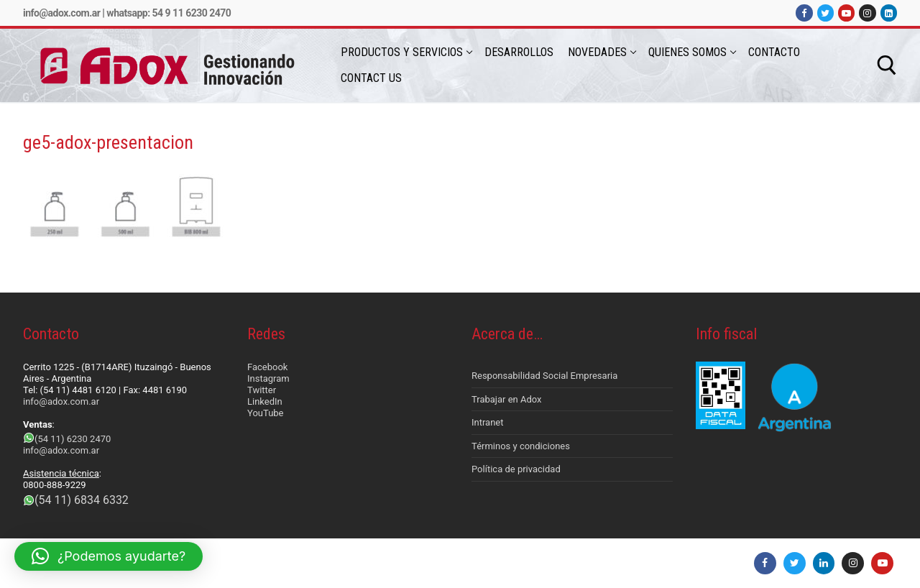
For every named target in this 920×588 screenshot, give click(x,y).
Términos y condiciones (521, 446)
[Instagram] (867, 13)
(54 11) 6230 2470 (73, 439)
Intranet (488, 422)
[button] (109, 556)
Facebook (267, 367)
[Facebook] (804, 13)
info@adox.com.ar (61, 13)
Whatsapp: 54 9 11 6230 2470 (169, 13)
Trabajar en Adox (507, 399)
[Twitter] (825, 13)
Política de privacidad (516, 469)
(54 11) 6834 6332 (82, 500)
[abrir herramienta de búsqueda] (887, 65)
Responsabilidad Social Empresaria (544, 376)
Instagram (268, 378)
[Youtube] (846, 13)
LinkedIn (265, 401)
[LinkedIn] (889, 13)
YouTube (266, 413)
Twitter (262, 390)
